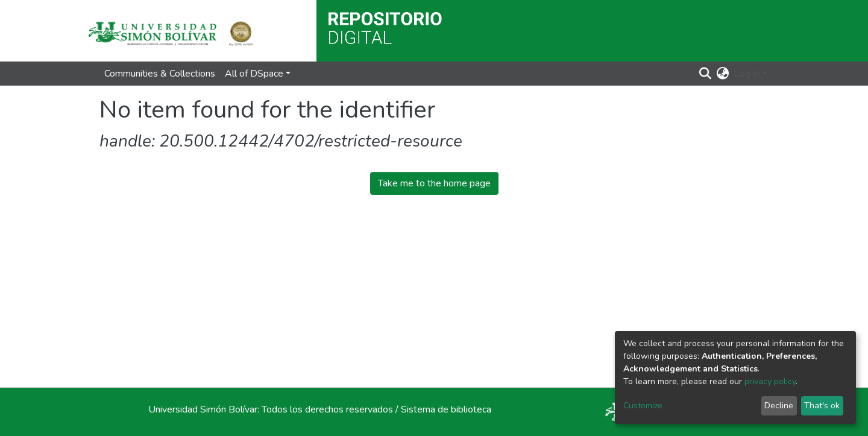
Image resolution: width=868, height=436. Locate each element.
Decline (779, 406)
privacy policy (770, 381)
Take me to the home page (434, 183)
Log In (747, 74)
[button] (723, 74)
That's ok (822, 406)
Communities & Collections (160, 74)
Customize (643, 406)
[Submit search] (706, 74)
